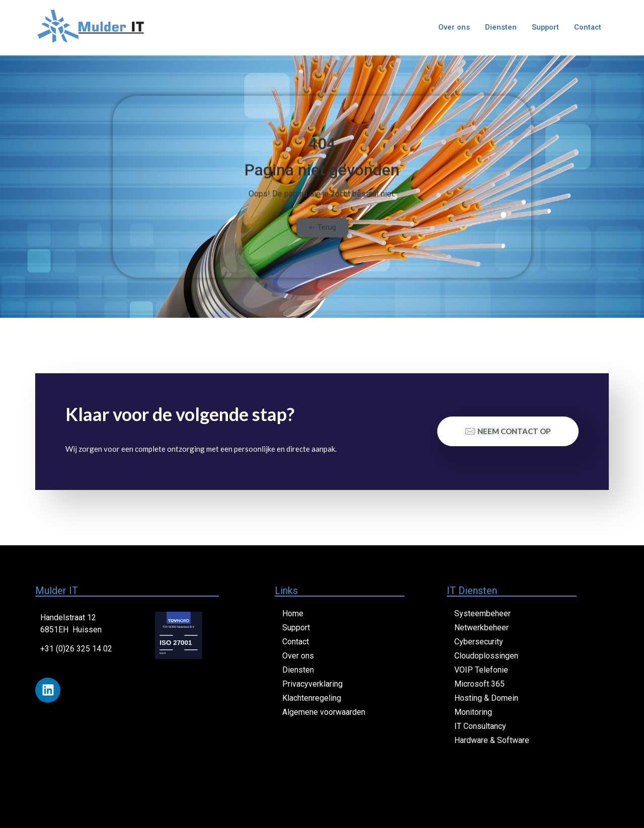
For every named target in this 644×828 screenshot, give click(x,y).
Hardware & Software (492, 740)
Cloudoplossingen (486, 656)
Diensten (499, 28)
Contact (587, 28)
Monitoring (473, 712)
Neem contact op (508, 431)
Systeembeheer (482, 613)
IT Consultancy (480, 726)
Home (293, 613)
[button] (322, 241)
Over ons (452, 28)
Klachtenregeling (312, 698)
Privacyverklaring (312, 684)
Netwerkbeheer (481, 628)
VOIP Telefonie (481, 670)
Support (544, 28)
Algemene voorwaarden (324, 712)
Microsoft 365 (479, 684)
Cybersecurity (479, 642)
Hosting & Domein (486, 698)
